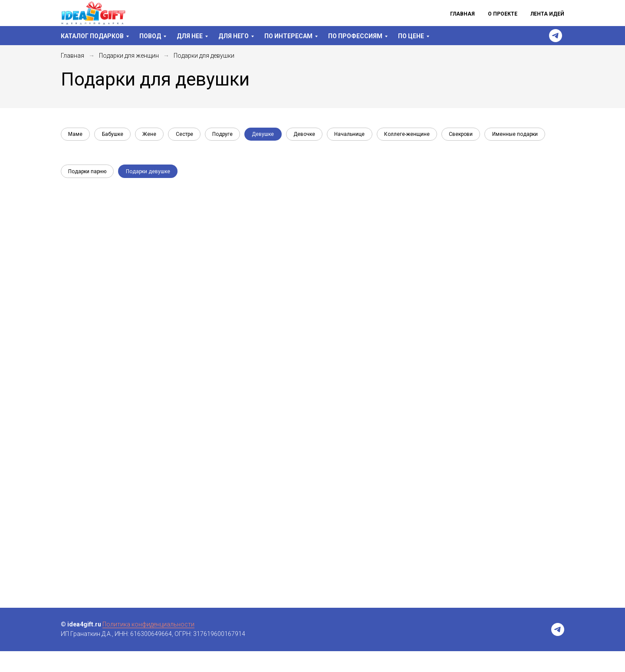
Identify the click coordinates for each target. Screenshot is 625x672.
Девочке (314, 135)
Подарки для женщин (129, 56)
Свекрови (475, 135)
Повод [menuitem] (150, 36)
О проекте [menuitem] (503, 14)
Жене (153, 135)
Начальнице (361, 135)
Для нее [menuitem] (190, 36)
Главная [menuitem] (462, 14)
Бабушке (115, 135)
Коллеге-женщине (420, 135)
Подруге (229, 135)
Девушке (271, 135)
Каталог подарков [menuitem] (92, 36)
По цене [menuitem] (411, 36)
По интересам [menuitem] (288, 36)
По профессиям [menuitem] (355, 36)
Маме (76, 135)
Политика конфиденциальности (148, 645)
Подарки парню (88, 192)
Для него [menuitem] (234, 36)
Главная (72, 56)
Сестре (190, 135)
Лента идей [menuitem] (547, 14)
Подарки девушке (150, 192)
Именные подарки (92, 154)
